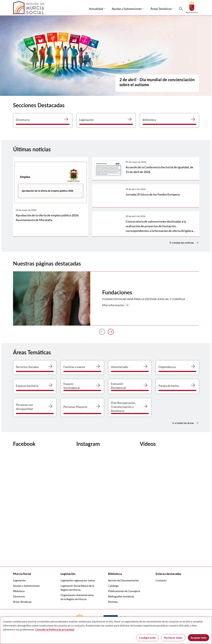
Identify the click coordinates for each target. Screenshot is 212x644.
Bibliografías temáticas (121, 596)
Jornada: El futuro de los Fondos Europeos (153, 194)
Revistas (113, 602)
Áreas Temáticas (22, 602)
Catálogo (113, 586)
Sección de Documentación (124, 580)
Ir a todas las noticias (184, 243)
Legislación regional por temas (78, 580)
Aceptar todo (198, 638)
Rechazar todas (173, 638)
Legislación (19, 580)
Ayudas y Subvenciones (26, 586)
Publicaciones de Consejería (124, 591)
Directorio (19, 596)
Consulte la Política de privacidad (55, 629)
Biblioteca (19, 591)
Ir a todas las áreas (186, 423)
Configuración (147, 638)
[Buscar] (181, 9)
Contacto (161, 580)
